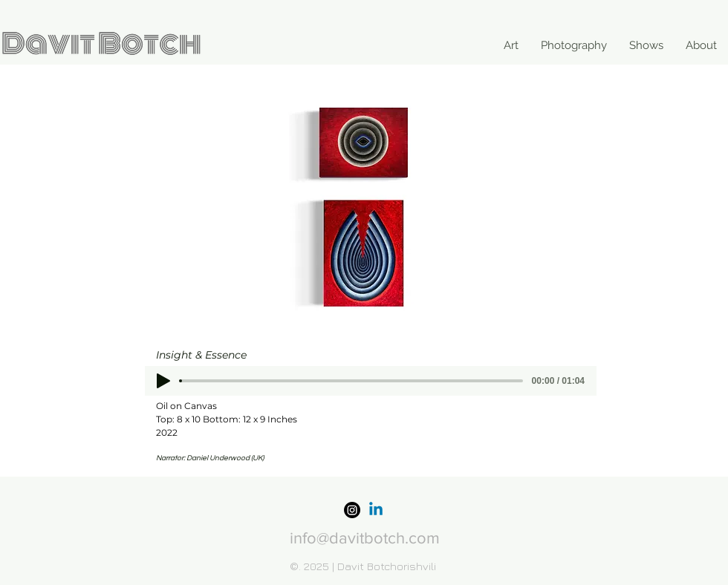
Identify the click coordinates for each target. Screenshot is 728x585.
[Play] (163, 381)
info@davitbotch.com (365, 538)
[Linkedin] (376, 510)
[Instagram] (352, 510)
